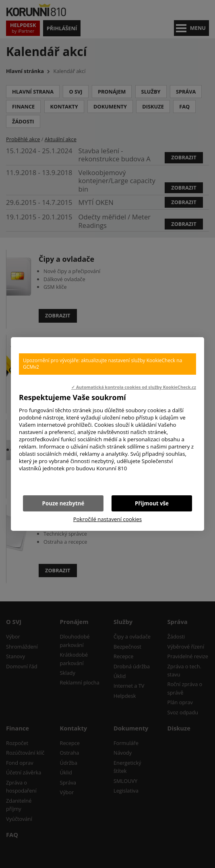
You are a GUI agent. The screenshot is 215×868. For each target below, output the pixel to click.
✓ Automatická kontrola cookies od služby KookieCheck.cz (134, 387)
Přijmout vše (152, 503)
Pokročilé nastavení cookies (107, 519)
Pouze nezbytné (63, 503)
